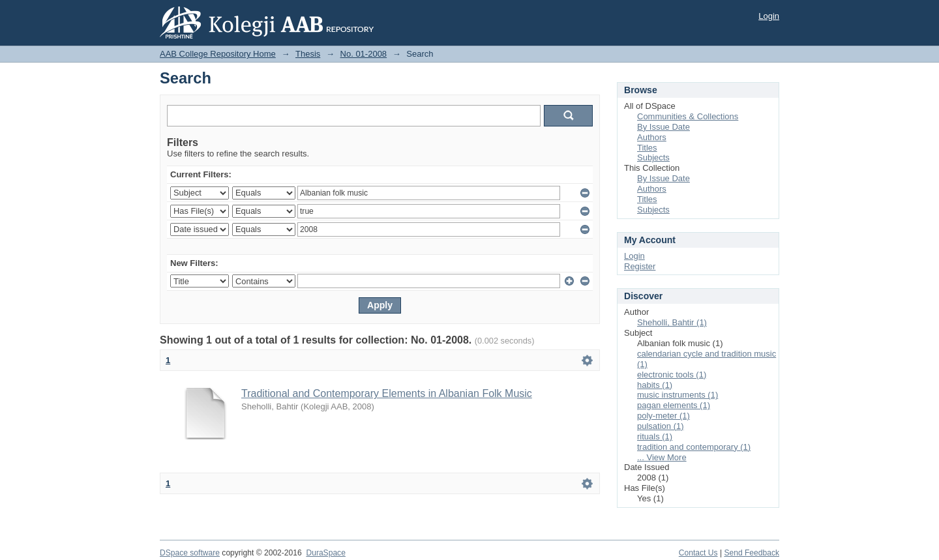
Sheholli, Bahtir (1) (672, 322)
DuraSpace (325, 553)
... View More (662, 457)
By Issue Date (663, 127)
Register (640, 266)
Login (769, 16)
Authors (652, 137)
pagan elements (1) (674, 405)
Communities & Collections (688, 116)
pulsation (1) (661, 426)
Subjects (653, 157)
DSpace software (190, 553)
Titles (647, 148)
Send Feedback (752, 553)
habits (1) (655, 385)
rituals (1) (655, 436)
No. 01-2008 (364, 54)
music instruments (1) (678, 395)
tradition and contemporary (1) (694, 447)
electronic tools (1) (672, 375)
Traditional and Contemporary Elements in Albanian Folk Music (387, 393)
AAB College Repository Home (218, 54)
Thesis (308, 54)
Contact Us (698, 553)
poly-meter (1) (663, 416)
